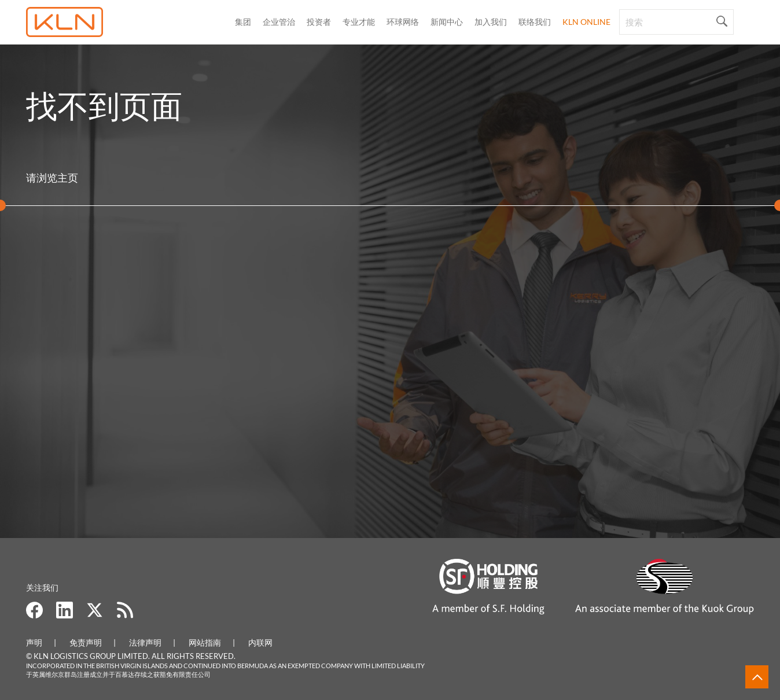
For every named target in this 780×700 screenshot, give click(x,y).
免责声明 (86, 642)
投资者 (319, 22)
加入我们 (491, 22)
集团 (243, 22)
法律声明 (145, 642)
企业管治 (279, 22)
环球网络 (403, 22)
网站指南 (205, 642)
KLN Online (586, 22)
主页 (68, 178)
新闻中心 (447, 22)
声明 (34, 642)
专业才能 (359, 22)
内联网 (260, 642)
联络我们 (535, 22)
